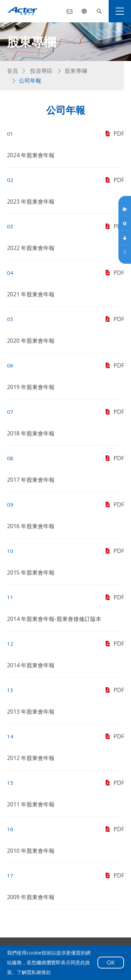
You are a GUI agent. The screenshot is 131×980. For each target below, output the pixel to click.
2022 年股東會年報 (31, 248)
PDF (114, 134)
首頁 (13, 71)
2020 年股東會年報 (31, 341)
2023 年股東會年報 (31, 202)
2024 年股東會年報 (31, 155)
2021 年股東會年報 (31, 294)
